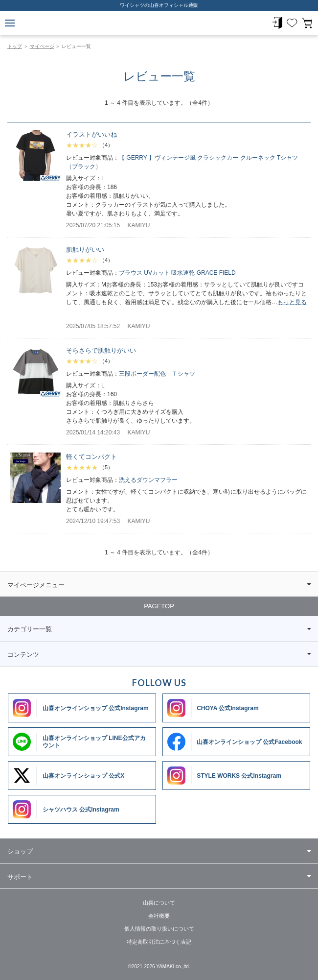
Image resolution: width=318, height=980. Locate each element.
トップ (15, 46)
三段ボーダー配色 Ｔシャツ (157, 374)
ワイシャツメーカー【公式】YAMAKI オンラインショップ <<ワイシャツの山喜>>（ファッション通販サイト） (159, 23)
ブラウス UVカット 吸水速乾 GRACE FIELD (177, 273)
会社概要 (159, 916)
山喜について (159, 903)
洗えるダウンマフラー (148, 480)
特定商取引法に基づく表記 (159, 942)
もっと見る (292, 302)
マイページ (42, 46)
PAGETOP (159, 606)
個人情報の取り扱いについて (159, 929)
